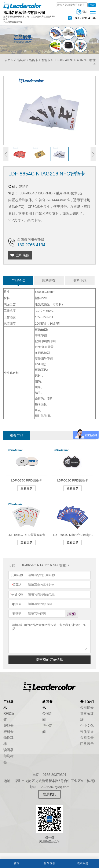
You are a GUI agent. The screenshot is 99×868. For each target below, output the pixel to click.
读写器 (8, 750)
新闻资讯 (49, 863)
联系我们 (49, 794)
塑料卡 (8, 732)
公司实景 (87, 738)
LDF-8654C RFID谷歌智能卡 (27, 535)
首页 (8, 60)
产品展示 (20, 60)
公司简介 (87, 708)
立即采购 (23, 255)
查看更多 (26, 488)
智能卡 (34, 60)
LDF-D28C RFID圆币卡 (72, 480)
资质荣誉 (87, 732)
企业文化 (87, 726)
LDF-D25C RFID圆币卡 (26, 480)
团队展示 (87, 744)
